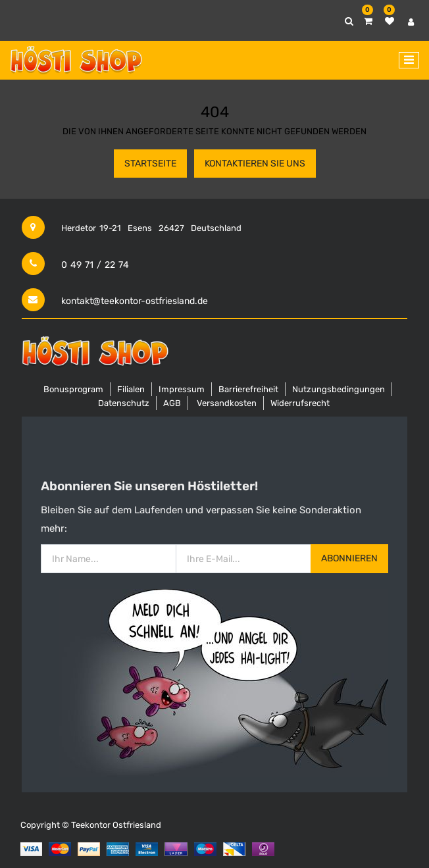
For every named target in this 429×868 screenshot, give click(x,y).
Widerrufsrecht (300, 403)
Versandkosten (227, 403)
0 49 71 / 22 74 (95, 265)
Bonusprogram (73, 389)
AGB (172, 403)
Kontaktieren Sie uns (255, 164)
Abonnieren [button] (349, 558)
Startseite (150, 164)
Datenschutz (124, 403)
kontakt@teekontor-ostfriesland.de (135, 301)
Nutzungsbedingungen (339, 389)
